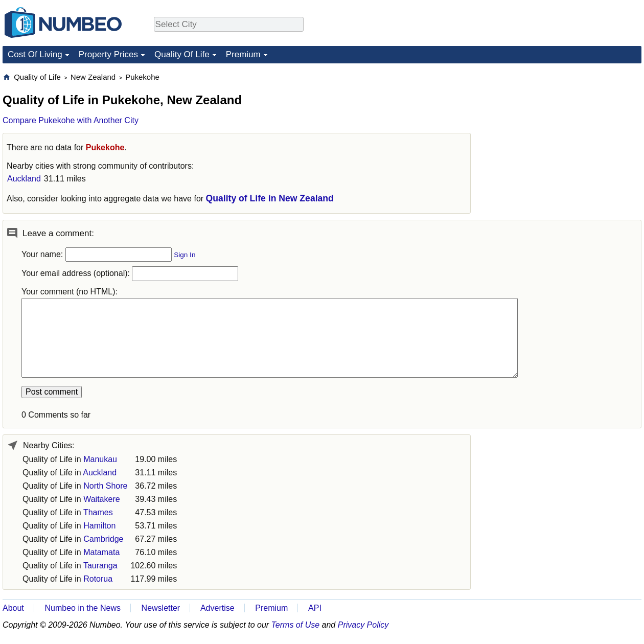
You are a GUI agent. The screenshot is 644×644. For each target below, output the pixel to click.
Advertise (217, 608)
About (13, 608)
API (315, 608)
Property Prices (108, 54)
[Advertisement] (565, 136)
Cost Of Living (35, 54)
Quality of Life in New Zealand (270, 198)
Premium (243, 54)
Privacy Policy (363, 625)
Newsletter (161, 608)
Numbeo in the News (83, 608)
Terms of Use (296, 625)
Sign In (185, 255)
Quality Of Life (182, 54)
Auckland (24, 179)
